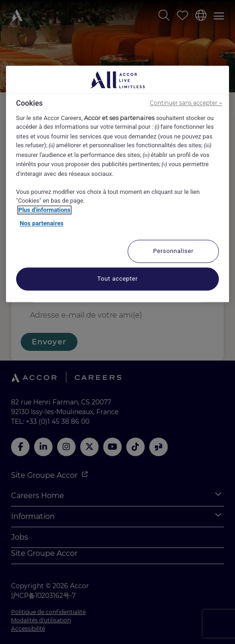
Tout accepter (117, 279)
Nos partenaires (42, 224)
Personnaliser (173, 251)
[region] (118, 184)
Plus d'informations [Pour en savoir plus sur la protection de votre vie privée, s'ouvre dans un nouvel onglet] (44, 210)
